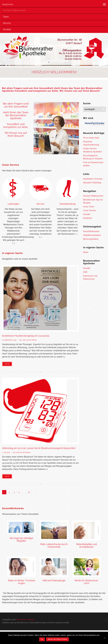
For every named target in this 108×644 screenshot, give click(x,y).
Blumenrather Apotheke (25, 620)
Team (6, 17)
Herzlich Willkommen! (14, 10)
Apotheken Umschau (93, 179)
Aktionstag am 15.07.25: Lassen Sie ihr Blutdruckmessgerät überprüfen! (39, 448)
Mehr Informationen (57, 639)
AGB (85, 272)
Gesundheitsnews (91, 231)
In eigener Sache (12, 253)
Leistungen (13, 204)
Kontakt (7, 29)
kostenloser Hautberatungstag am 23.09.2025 (26, 336)
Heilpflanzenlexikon (92, 235)
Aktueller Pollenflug (92, 183)
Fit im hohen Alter (91, 138)
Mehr (7, 364)
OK (42, 639)
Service (7, 23)
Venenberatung (67, 204)
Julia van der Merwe (30, 340)
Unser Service (11, 165)
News (86, 252)
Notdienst (88, 218)
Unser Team (89, 207)
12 (29, 492)
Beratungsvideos (91, 239)
